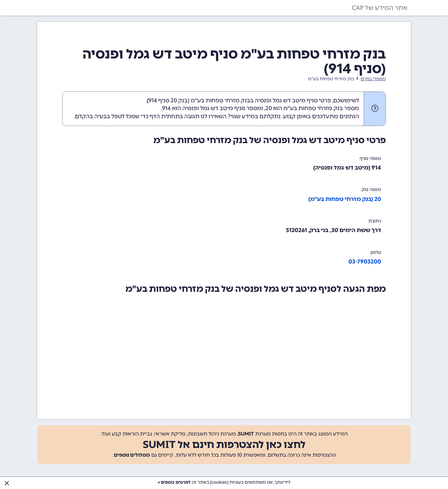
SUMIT (246, 434)
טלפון (376, 252)
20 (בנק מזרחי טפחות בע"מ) (345, 199)
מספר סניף (370, 158)
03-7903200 (365, 262)
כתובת (375, 221)
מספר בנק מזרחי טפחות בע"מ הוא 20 (312, 108)
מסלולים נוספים (132, 455)
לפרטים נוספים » (174, 482)
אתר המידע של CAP (380, 8)
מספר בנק (371, 190)
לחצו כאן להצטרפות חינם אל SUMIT (224, 445)
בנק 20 (179, 100)
